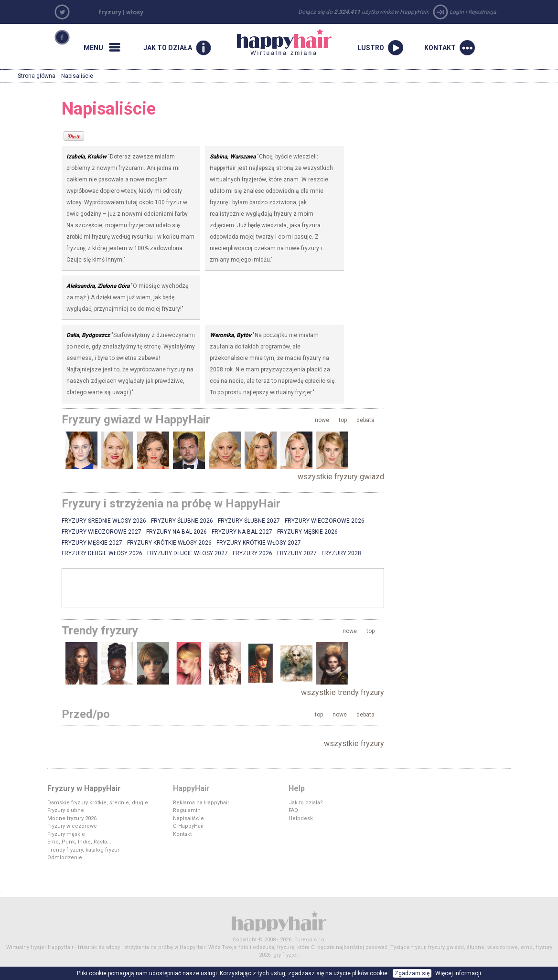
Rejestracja (482, 12)
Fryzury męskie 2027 (92, 543)
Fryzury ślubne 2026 (182, 521)
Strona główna (37, 76)
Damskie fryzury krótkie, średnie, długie (98, 803)
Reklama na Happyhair (201, 803)
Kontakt (182, 834)
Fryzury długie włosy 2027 (188, 553)
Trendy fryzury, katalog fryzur (83, 850)
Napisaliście (188, 818)
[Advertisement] (223, 588)
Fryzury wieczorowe (72, 826)
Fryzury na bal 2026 (177, 532)
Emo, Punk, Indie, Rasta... (79, 842)
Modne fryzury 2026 (72, 818)
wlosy (113, 947)
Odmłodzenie (65, 858)
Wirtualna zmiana (284, 42)
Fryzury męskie (66, 834)
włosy (135, 12)
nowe (322, 420)
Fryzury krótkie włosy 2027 (259, 543)
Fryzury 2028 (341, 553)
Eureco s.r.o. (310, 940)
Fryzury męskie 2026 (307, 532)
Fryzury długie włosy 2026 (102, 553)
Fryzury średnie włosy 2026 (104, 521)
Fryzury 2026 (252, 553)
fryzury (110, 12)
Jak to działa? (306, 803)
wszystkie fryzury (354, 743)
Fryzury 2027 (297, 553)
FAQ (293, 810)
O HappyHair (188, 826)
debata (365, 420)
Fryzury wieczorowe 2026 (325, 521)
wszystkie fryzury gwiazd (341, 477)
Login (457, 12)
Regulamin (187, 810)
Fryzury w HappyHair (84, 788)
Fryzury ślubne (66, 810)
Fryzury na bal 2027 (242, 532)
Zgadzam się (412, 973)
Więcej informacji (458, 973)
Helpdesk (301, 818)
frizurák (87, 947)
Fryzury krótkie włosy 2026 (169, 543)
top (343, 420)
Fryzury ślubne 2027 (249, 521)
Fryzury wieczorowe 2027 (102, 532)
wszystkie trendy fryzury (343, 692)
